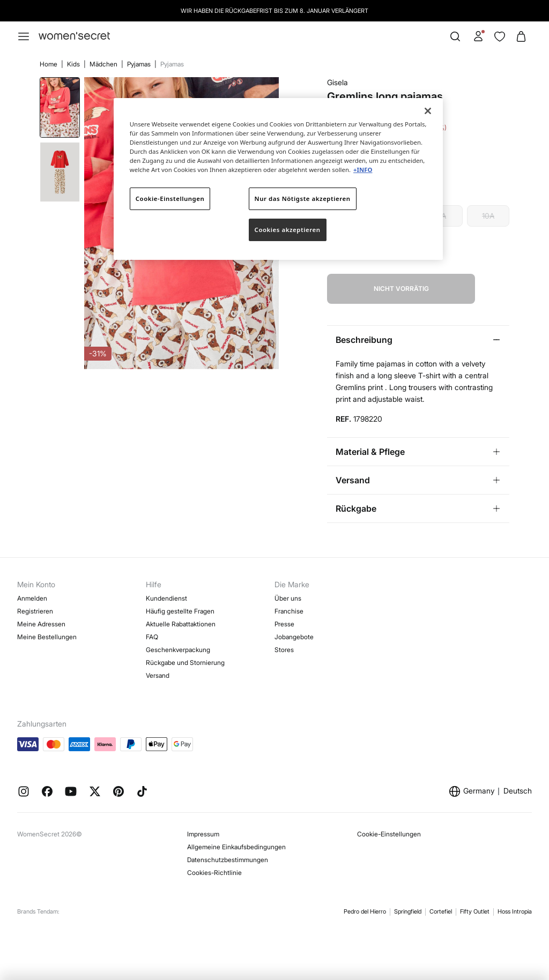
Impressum (203, 834)
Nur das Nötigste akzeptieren (303, 199)
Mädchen (104, 64)
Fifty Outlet (475, 911)
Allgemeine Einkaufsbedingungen (236, 847)
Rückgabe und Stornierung (185, 663)
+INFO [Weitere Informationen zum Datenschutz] (363, 170)
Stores (284, 650)
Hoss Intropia (515, 911)
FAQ (152, 637)
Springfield (408, 911)
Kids (74, 64)
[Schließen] (428, 111)
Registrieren (35, 611)
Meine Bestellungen (47, 637)
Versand (158, 675)
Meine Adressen (41, 624)
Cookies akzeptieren (288, 230)
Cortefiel (441, 911)
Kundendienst (166, 598)
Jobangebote (294, 637)
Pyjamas (140, 64)
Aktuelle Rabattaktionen (181, 624)
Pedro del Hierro (365, 911)
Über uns (288, 598)
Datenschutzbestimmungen (228, 860)
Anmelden (32, 598)
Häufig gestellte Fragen (180, 611)
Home (49, 64)
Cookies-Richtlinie (214, 873)
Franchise (289, 611)
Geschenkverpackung (178, 650)
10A (488, 216)
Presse (284, 624)
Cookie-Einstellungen (389, 834)
